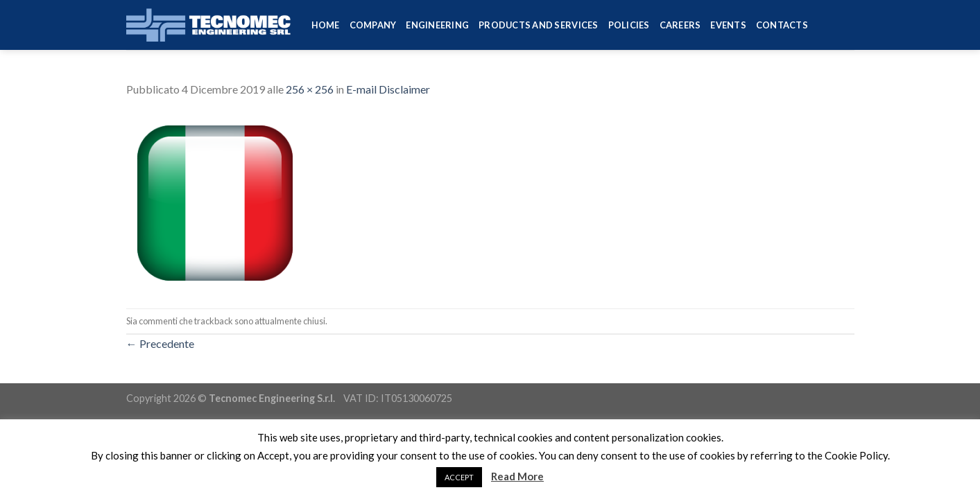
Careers (680, 25)
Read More (517, 476)
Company (373, 25)
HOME (326, 25)
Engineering (437, 25)
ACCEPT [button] (459, 477)
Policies (629, 25)
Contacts (782, 25)
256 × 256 (310, 89)
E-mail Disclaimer (388, 89)
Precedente (160, 343)
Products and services (538, 25)
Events (728, 25)
